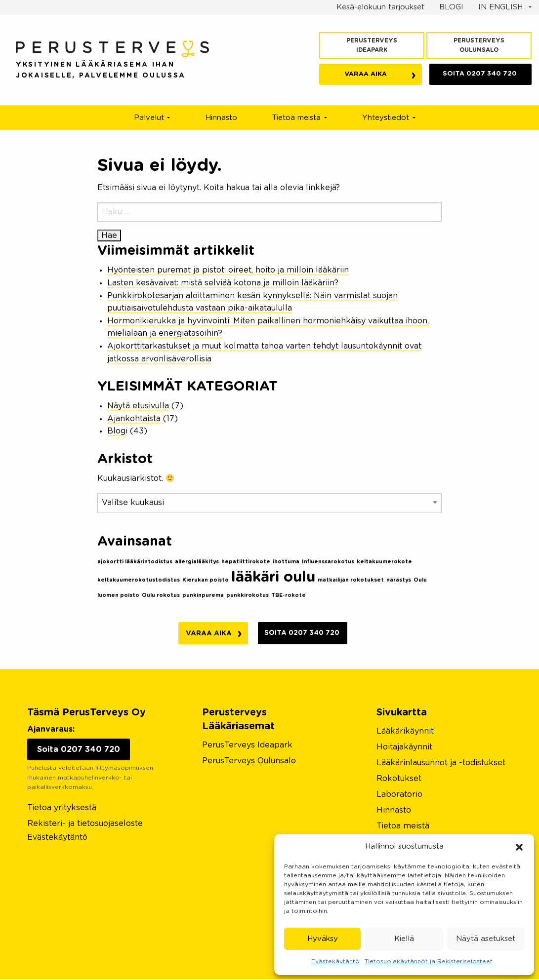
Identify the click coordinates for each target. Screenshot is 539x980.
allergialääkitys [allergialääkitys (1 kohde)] (197, 562)
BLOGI (451, 7)
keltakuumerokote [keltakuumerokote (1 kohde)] (384, 562)
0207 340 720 (480, 75)
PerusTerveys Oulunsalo (479, 45)
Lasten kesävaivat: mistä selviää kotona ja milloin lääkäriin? (223, 283)
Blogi (117, 431)
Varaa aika (366, 76)
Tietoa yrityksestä (62, 809)
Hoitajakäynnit (404, 748)
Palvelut (149, 118)
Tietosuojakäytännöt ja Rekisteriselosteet (429, 961)
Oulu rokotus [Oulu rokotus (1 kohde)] (161, 595)
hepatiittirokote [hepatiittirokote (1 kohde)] (246, 562)
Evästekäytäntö (335, 961)
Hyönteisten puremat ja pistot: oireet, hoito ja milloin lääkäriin (228, 270)
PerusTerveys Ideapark (372, 45)
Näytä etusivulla (138, 406)
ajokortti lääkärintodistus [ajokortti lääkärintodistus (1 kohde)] (135, 562)
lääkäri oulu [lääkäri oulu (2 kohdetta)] (273, 577)
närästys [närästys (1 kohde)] (399, 580)
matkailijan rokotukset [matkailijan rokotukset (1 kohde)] (351, 580)
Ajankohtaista (134, 419)
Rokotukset (399, 780)
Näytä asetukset (486, 939)
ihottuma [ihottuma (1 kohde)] (286, 562)
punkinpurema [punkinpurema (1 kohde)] (203, 595)
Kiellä (404, 939)
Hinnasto (221, 118)
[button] (519, 847)
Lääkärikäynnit (405, 732)
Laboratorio (399, 795)
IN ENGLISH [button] (502, 7)
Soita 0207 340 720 (303, 633)
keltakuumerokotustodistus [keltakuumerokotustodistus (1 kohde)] (139, 580)
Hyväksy (323, 939)
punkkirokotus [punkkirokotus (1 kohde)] (248, 595)
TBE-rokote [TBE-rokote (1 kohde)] (289, 595)
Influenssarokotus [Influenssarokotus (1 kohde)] (328, 562)
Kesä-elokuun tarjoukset (380, 7)
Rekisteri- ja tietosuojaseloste (85, 824)
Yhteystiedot (386, 118)
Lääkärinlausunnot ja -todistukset (441, 764)
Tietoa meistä (296, 118)
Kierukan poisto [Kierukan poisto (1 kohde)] (206, 580)
